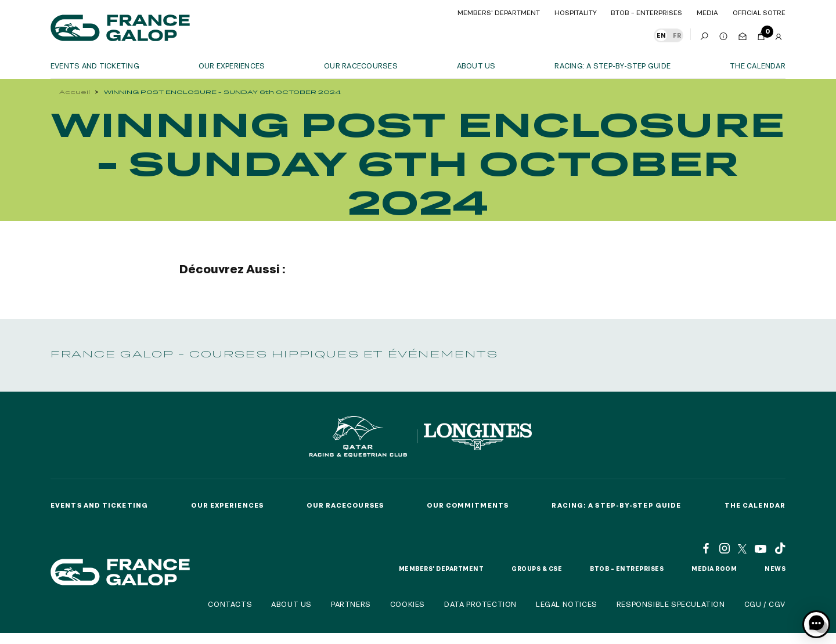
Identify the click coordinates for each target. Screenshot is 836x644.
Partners (351, 604)
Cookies (408, 604)
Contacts (230, 604)
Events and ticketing (95, 66)
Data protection (480, 604)
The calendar (758, 66)
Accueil (75, 92)
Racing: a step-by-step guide (612, 66)
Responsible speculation (671, 604)
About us (476, 66)
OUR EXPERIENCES (232, 66)
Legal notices (567, 604)
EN (661, 35)
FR (677, 35)
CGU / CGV (765, 604)
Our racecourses (361, 66)
